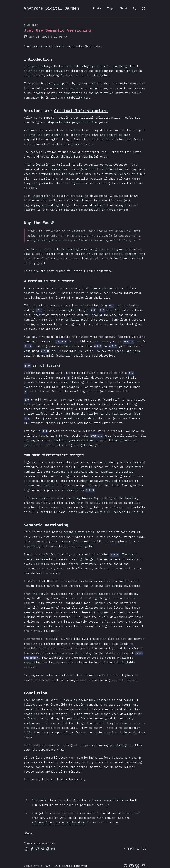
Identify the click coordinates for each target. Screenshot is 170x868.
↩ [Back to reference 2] (117, 819)
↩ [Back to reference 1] (108, 802)
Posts (97, 9)
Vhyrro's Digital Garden (51, 9)
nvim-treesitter (94, 637)
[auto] (143, 9)
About (124, 9)
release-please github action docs (58, 819)
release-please (116, 540)
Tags (110, 9)
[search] (135, 9)
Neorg (134, 83)
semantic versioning (79, 531)
